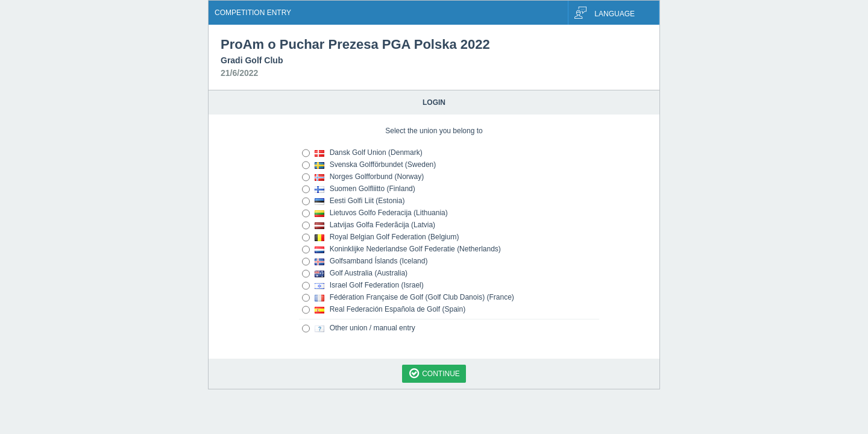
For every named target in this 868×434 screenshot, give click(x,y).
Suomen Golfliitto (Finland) (359, 189)
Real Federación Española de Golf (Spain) (384, 310)
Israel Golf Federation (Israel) (363, 286)
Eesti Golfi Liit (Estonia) (353, 201)
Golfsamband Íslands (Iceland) (365, 262)
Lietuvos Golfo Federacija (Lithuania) (375, 213)
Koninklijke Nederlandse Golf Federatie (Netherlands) (401, 250)
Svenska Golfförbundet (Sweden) (369, 165)
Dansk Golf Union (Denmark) (362, 153)
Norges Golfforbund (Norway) (363, 177)
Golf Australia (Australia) (355, 274)
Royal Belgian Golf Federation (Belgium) (380, 237)
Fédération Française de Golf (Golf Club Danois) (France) (408, 298)
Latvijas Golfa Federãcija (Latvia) (369, 225)
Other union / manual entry (359, 329)
